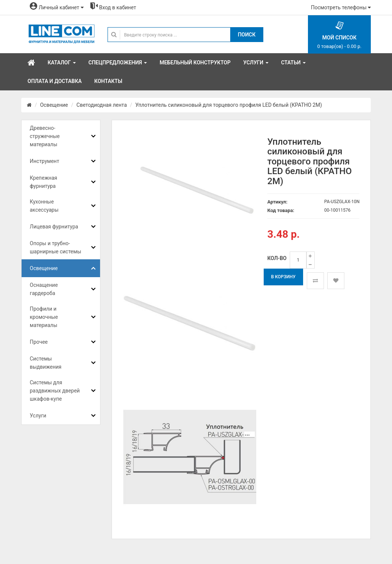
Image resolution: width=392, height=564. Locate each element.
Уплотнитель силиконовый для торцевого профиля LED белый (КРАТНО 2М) (229, 105)
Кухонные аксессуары (44, 206)
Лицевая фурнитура (54, 227)
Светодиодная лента (102, 105)
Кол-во (277, 258)
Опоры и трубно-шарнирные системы (55, 247)
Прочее (39, 342)
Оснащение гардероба (44, 289)
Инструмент (44, 161)
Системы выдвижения (46, 363)
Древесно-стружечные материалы (45, 136)
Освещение (54, 105)
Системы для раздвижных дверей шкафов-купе (55, 391)
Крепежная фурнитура (44, 182)
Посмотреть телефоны (341, 7)
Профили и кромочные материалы (44, 317)
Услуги (38, 416)
